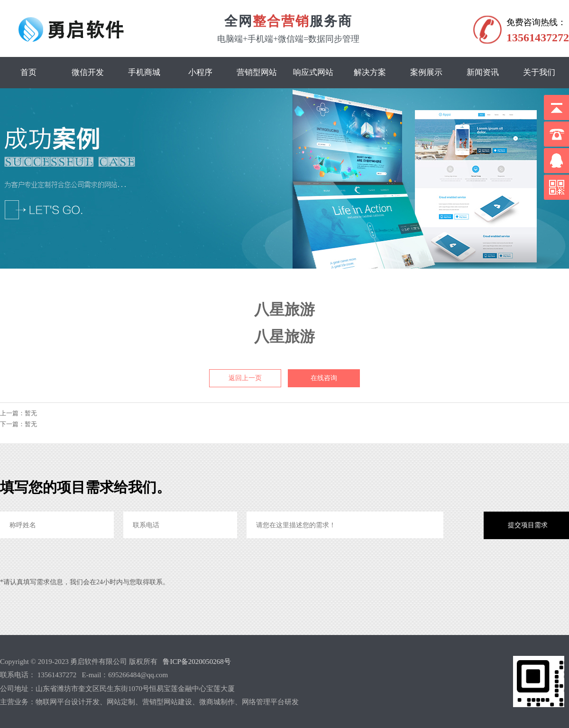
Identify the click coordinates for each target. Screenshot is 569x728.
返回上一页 (245, 378)
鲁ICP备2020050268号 (197, 662)
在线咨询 (324, 378)
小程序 (200, 72)
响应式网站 (313, 72)
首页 (28, 72)
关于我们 (539, 72)
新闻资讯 (483, 72)
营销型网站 (257, 72)
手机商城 (144, 72)
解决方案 (370, 72)
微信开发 (88, 72)
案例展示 (426, 72)
